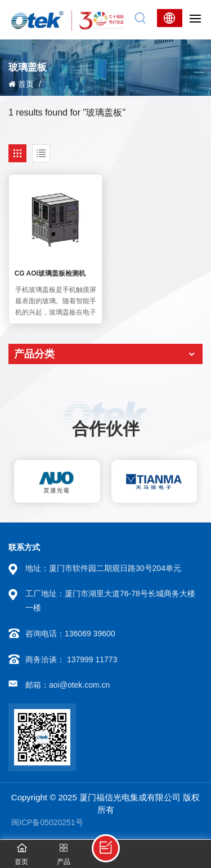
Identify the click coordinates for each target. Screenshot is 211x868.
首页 (21, 84)
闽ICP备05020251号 (47, 822)
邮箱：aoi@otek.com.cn (68, 685)
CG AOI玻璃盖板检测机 (50, 273)
